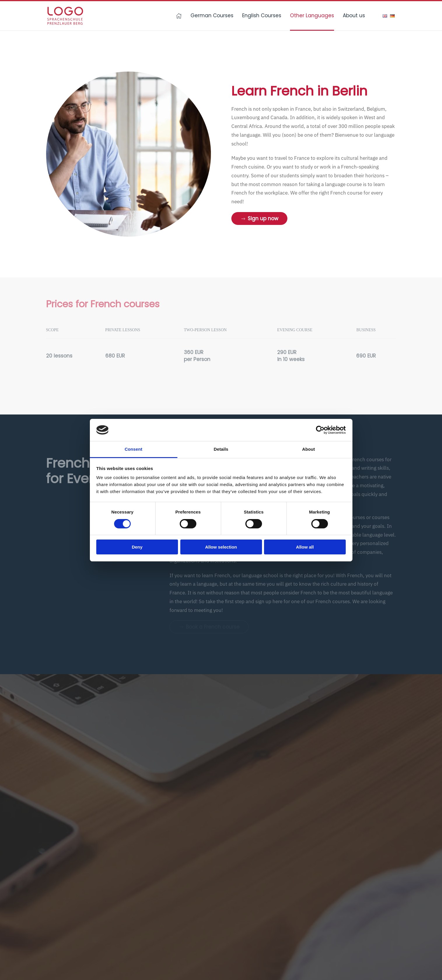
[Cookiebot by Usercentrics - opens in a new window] (320, 430)
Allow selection (221, 547)
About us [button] (354, 15)
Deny (137, 547)
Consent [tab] (133, 449)
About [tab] (309, 449)
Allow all (305, 547)
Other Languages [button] (312, 15)
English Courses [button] (262, 15)
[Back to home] (65, 16)
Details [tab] (221, 449)
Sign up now (259, 218)
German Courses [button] (212, 15)
